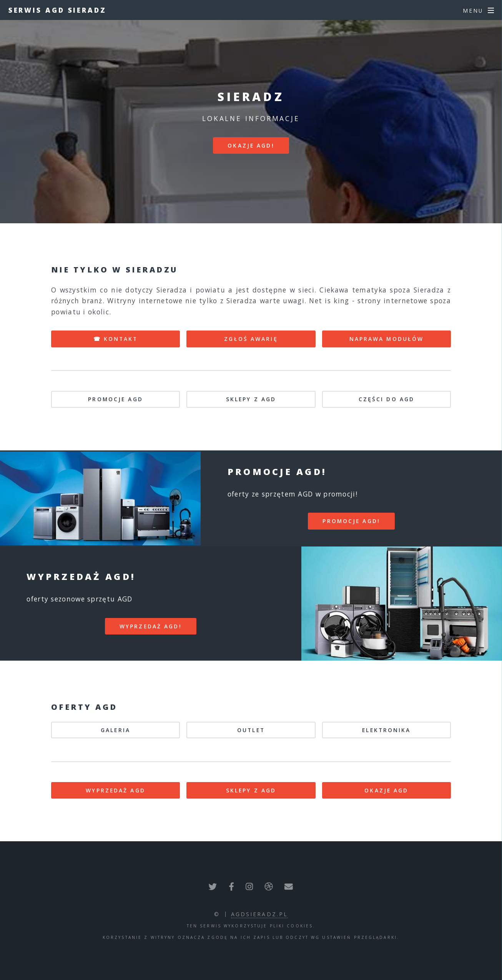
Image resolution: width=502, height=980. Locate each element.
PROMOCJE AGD (115, 399)
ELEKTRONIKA (386, 730)
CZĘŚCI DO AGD (387, 399)
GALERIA (116, 730)
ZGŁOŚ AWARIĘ (251, 339)
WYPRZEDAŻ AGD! (151, 626)
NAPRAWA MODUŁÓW (387, 339)
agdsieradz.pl (260, 914)
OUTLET (251, 730)
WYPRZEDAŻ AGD (116, 790)
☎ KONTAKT (116, 339)
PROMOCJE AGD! (351, 521)
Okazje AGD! (251, 145)
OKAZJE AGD (386, 790)
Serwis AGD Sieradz (57, 10)
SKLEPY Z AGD (251, 399)
